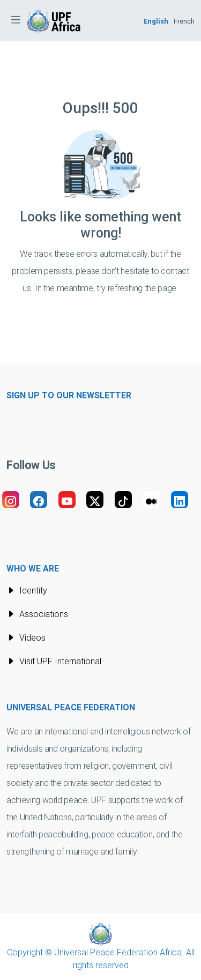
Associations (37, 614)
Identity (27, 591)
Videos (26, 638)
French (184, 21)
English (156, 21)
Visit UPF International (54, 661)
